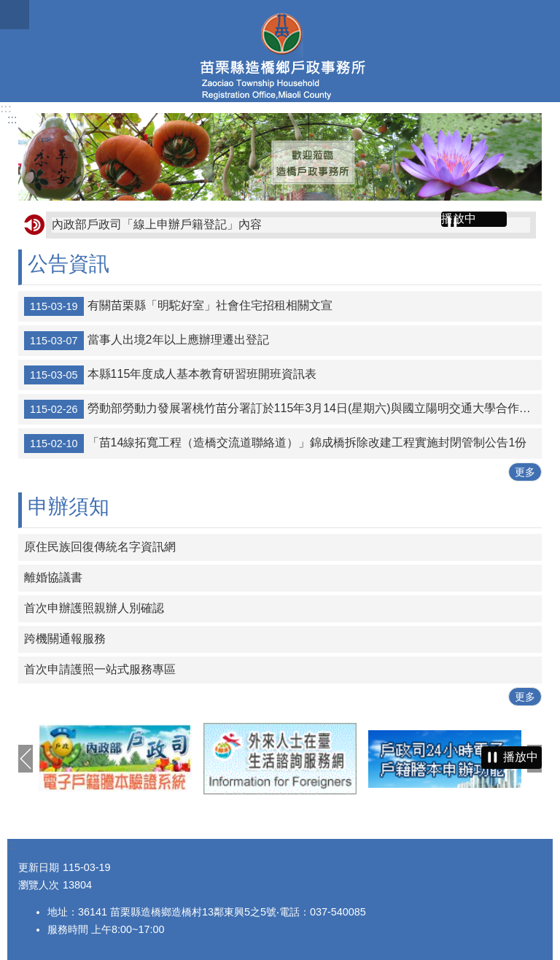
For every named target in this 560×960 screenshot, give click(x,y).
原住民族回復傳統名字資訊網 (100, 547)
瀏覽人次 (39, 885)
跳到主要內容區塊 (8, 8)
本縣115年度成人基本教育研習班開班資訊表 (170, 375)
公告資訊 (69, 264)
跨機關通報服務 (65, 639)
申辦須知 (69, 507)
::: (6, 108)
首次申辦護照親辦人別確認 (94, 608)
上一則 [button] (26, 759)
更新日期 (39, 867)
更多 (525, 472)
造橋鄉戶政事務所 (280, 51)
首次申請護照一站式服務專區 (100, 669)
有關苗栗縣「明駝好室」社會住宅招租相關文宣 (178, 306)
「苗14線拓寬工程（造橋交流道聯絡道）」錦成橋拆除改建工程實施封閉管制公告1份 (275, 444)
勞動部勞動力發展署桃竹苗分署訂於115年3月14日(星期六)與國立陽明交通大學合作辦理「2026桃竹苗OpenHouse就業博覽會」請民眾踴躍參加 (283, 409)
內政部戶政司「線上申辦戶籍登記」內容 (157, 224)
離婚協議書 (53, 577)
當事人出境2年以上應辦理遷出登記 (147, 341)
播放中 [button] (459, 218)
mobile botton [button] (15, 15)
